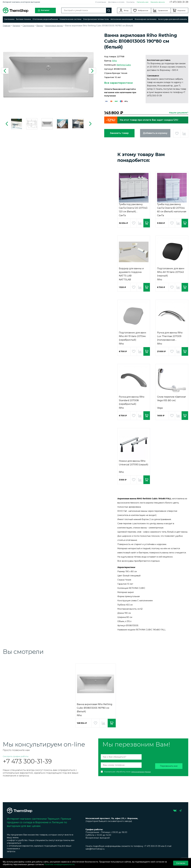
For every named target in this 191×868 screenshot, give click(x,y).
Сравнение (163, 10)
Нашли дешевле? (179, 113)
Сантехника (9, 19)
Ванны (40, 26)
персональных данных (141, 772)
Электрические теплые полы (96, 19)
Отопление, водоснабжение (45, 19)
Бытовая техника (23, 19)
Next (92, 71)
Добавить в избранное (177, 133)
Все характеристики (118, 83)
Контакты (131, 2)
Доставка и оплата (116, 2)
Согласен (181, 863)
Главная (7, 26)
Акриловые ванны (54, 26)
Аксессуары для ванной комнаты (172, 19)
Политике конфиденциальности (59, 864)
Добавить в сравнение (184, 133)
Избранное (143, 10)
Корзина (181, 10)
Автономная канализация (122, 19)
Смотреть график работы (16, 756)
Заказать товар (119, 133)
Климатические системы (71, 19)
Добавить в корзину (155, 133)
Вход (126, 10)
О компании (101, 2)
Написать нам (143, 2)
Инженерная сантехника (146, 19)
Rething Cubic (124, 65)
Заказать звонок (158, 2)
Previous (5, 71)
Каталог (44, 10)
